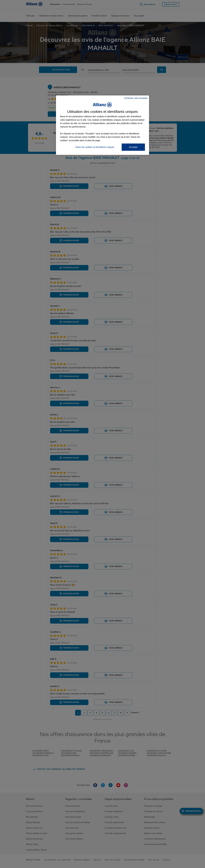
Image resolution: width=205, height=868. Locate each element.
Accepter (133, 147)
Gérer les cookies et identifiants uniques (95, 147)
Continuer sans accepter (136, 98)
